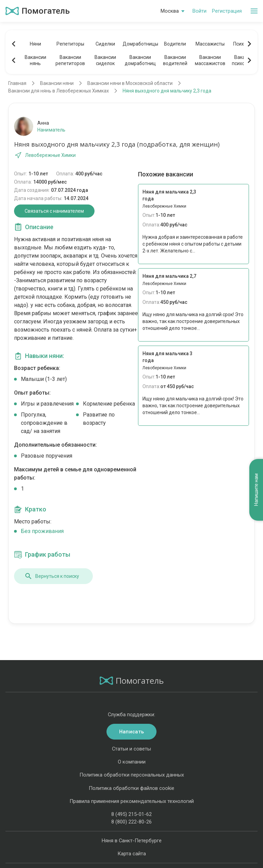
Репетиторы (70, 44)
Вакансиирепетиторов (70, 60)
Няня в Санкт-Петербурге (132, 841)
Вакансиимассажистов (210, 60)
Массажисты (210, 44)
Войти (199, 11)
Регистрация (227, 11)
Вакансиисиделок (105, 60)
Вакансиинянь (35, 60)
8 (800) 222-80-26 (131, 822)
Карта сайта (132, 854)
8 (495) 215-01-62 (131, 814)
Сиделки (105, 44)
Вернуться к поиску (52, 576)
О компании (132, 762)
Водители (175, 44)
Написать (131, 732)
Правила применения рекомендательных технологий (132, 801)
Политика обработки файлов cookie (131, 788)
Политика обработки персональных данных (132, 775)
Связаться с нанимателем (54, 211)
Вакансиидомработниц (140, 60)
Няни (35, 44)
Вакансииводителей (175, 60)
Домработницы (140, 44)
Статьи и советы (131, 749)
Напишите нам (256, 490)
